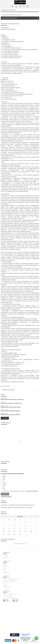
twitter (11, 601)
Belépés (5, 564)
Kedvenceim (6, 572)
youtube (17, 601)
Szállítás (5, 585)
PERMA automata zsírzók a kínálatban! (10, 415)
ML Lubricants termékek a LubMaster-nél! (11, 403)
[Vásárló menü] (20, 6)
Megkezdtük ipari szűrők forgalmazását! (11, 407)
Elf (3, 482)
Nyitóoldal (6, 555)
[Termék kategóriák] (12, 6)
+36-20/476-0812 (8, 596)
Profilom (5, 568)
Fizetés (5, 583)
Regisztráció (6, 566)
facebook (4, 601)
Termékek (6, 557)
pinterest (14, 601)
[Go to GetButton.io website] (36, 642)
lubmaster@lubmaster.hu (11, 598)
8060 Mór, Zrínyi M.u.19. (10, 594)
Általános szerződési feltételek (11, 579)
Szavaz (6, 494)
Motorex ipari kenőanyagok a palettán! (11, 411)
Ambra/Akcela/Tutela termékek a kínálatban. (12, 399)
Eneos (4, 485)
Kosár (4, 570)
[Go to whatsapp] (36, 638)
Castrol (5, 483)
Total (4, 480)
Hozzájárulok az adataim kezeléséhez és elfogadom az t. (21, 491)
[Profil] (16, 6)
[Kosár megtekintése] (28, 6)
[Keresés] (24, 6)
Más (4, 489)
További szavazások (6, 497)
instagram (7, 601)
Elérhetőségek (7, 587)
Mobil (4, 476)
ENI (4, 487)
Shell (4, 478)
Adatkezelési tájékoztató (9, 581)
